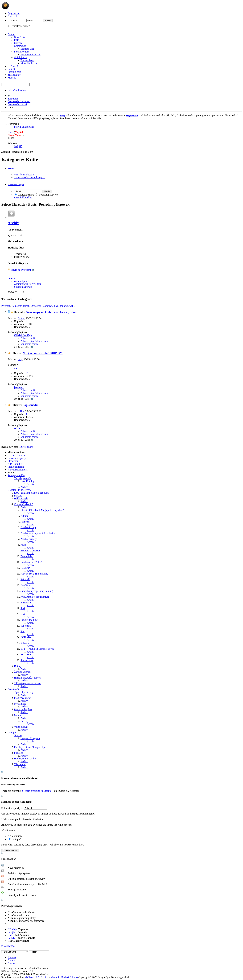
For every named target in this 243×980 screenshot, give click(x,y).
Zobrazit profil (22, 281)
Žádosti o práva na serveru (28, 683)
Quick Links (21, 57)
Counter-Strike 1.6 (17, 104)
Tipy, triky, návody (24, 692)
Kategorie (13, 98)
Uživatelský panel (17, 455)
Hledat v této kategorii (16, 185)
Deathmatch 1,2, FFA (31, 562)
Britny (21, 318)
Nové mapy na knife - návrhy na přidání (52, 312)
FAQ (17, 40)
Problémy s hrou (23, 698)
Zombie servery (29, 539)
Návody (25, 721)
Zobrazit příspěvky (47, 195)
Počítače (18, 753)
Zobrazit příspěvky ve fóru (28, 284)
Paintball (25, 579)
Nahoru (29, 447)
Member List (27, 49)
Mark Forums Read (30, 54)
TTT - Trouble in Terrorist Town (37, 649)
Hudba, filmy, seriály (25, 759)
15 (27, 373)
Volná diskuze (21, 727)
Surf (23, 608)
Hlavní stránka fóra (18, 470)
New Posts (20, 37)
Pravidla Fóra (8, 946)
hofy (20, 359)
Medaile (12, 78)
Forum (11, 34)
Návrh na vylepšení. (21, 270)
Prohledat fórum (16, 467)
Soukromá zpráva (23, 287)
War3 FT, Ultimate (30, 551)
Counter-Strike (15, 689)
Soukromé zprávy (17, 458)
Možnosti (11, 168)
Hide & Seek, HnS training (34, 574)
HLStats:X (13, 66)
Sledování (13, 461)
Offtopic (12, 733)
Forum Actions (22, 52)
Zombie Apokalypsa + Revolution (38, 533)
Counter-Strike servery (19, 101)
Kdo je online (15, 464)
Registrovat (14, 13)
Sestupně (15, 839)
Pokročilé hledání (17, 90)
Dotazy (18, 666)
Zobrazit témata (25, 195)
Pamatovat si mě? (19, 26)
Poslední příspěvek (65, 306)
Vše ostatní (20, 764)
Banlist (11, 69)
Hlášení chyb (21, 499)
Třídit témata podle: (11, 819)
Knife (23, 545)
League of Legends (30, 738)
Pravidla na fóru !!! (24, 127)
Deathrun (25, 568)
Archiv (13, 223)
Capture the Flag (29, 620)
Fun (23, 631)
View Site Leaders (30, 63)
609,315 (18, 146)
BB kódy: (13, 929)
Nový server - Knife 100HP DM (43, 353)
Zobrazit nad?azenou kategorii (30, 177)
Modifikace (20, 704)
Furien (24, 614)
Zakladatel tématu (21, 306)
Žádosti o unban (22, 672)
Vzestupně (15, 836)
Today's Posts (27, 60)
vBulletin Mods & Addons (64, 977)
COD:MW (26, 637)
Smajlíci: (12, 932)
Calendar (19, 43)
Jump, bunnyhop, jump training (37, 591)
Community (20, 46)
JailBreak (25, 522)
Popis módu (30, 405)
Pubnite (24, 516)
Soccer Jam (26, 603)
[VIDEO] (12, 938)
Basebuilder (27, 556)
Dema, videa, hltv (23, 709)
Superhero (26, 626)
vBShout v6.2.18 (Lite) (37, 977)
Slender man (27, 660)
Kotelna (12, 957)
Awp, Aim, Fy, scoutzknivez (35, 597)
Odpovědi (36, 306)
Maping (18, 715)
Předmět (6, 306)
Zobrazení (48, 306)
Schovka (25, 643)
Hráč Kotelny (27, 481)
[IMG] (11, 935)
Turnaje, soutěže (16, 475)
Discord (18, 496)
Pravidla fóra (14, 72)
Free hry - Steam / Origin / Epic (30, 747)
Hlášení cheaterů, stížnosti (28, 678)
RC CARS (26, 655)
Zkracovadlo (14, 75)
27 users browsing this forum (37, 791)
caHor (21, 411)
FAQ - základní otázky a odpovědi (32, 493)
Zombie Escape (28, 527)
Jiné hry (18, 735)
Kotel (11, 132)
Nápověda (13, 16)
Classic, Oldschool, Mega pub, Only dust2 (42, 510)
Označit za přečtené (24, 175)
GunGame (26, 585)
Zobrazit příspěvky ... (12, 808)
